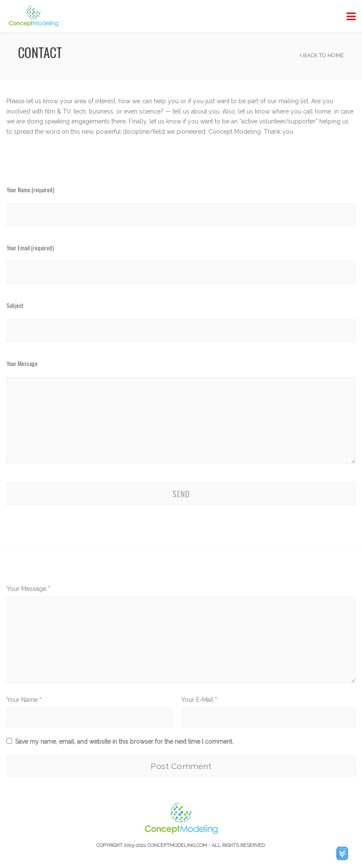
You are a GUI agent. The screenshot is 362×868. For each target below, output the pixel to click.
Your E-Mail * (199, 700)
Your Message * (28, 589)
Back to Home (322, 55)
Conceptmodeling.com (177, 845)
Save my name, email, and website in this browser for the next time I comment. (124, 742)
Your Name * (24, 700)
